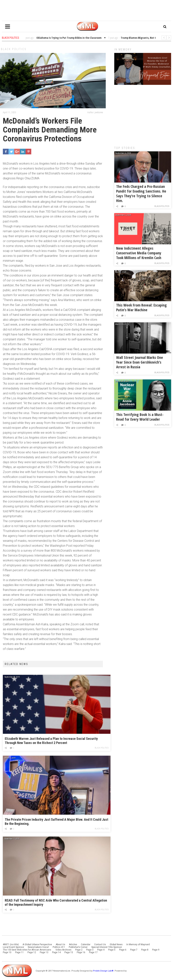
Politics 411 (59, 947)
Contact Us (100, 944)
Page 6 (123, 950)
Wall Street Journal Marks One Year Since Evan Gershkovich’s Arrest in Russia (140, 362)
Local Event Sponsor (13, 947)
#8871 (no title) (11, 944)
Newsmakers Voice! (38, 947)
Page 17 (93, 952)
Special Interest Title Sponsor (107, 947)
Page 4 (101, 950)
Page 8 (145, 950)
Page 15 (69, 952)
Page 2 (79, 950)
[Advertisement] (143, 114)
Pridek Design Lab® (104, 971)
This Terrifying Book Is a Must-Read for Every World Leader (140, 417)
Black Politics (14, 49)
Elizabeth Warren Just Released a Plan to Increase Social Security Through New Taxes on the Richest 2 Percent (51, 741)
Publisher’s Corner (78, 947)
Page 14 (56, 952)
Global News (116, 944)
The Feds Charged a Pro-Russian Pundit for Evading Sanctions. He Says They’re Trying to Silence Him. (141, 194)
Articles (73, 944)
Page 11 (19, 952)
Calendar (86, 944)
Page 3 (90, 950)
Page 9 (156, 950)
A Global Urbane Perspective (37, 944)
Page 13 (44, 952)
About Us (60, 944)
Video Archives (63, 950)
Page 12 (32, 952)
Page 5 (112, 950)
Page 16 (81, 952)
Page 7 (134, 950)
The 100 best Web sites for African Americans (27, 950)
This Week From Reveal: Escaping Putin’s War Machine (141, 307)
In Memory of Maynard (138, 944)
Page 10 (7, 952)
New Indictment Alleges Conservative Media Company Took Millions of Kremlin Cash (139, 253)
